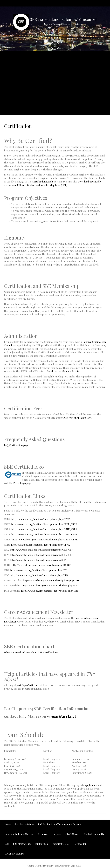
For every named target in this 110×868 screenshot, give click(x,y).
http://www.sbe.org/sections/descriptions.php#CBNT (41, 565)
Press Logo (20, 483)
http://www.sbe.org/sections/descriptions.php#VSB (51, 580)
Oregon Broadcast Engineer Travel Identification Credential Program (55, 91)
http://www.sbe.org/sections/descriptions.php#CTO (39, 570)
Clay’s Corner (87, 65)
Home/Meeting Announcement (39, 57)
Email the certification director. (64, 371)
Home (8, 824)
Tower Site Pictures (86, 101)
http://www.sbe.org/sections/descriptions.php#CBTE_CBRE (44, 534)
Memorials (19, 73)
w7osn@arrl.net (62, 716)
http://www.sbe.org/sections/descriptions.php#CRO (39, 575)
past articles (27, 685)
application (91, 785)
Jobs (64, 101)
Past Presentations (79, 57)
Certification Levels (43, 181)
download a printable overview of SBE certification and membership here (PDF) (53, 183)
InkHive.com (53, 866)
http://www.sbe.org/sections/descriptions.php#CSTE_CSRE (44, 524)
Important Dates (87, 73)
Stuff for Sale (39, 109)
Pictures (55, 81)
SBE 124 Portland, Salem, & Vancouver (63, 19)
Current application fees (78, 418)
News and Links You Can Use (51, 73)
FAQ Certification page (16, 445)
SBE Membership (21, 101)
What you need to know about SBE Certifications (31, 652)
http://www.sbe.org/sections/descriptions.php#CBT (38, 560)
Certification (47, 101)
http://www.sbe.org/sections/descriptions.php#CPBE (41, 519)
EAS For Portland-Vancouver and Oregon (43, 65)
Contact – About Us (68, 109)
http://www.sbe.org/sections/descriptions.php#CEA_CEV (41, 550)
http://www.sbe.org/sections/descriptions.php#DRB (50, 591)
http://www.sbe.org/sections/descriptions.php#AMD (51, 585)
